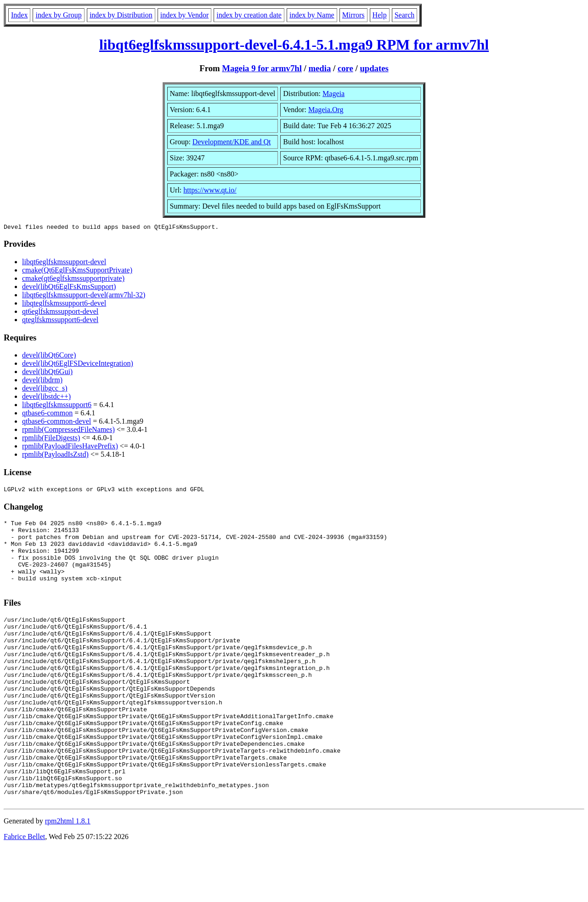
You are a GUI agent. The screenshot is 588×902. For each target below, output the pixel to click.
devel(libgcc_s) (45, 389)
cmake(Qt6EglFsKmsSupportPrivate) (77, 271)
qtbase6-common (47, 414)
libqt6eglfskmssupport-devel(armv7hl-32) (84, 296)
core (345, 68)
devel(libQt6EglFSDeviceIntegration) (78, 365)
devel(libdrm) (42, 381)
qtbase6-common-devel (57, 423)
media (319, 68)
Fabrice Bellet (24, 890)
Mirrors (353, 15)
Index (19, 15)
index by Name (312, 15)
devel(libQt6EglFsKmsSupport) (69, 288)
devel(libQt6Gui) (47, 373)
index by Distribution (121, 15)
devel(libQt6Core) (49, 356)
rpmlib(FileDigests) (51, 439)
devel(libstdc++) (46, 398)
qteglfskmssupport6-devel (60, 321)
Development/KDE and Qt (232, 142)
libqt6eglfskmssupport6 (57, 406)
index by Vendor (184, 15)
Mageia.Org (326, 110)
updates (374, 68)
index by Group (58, 15)
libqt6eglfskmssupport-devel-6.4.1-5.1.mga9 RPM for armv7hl (294, 45)
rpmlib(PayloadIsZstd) (55, 456)
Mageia (334, 94)
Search (405, 15)
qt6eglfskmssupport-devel (60, 313)
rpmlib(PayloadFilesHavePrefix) (70, 447)
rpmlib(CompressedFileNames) (68, 431)
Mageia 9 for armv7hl (262, 68)
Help (380, 15)
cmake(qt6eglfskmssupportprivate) (73, 280)
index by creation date (249, 15)
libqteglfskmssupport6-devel (64, 304)
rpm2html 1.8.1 (68, 875)
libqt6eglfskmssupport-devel (64, 263)
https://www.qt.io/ (210, 190)
